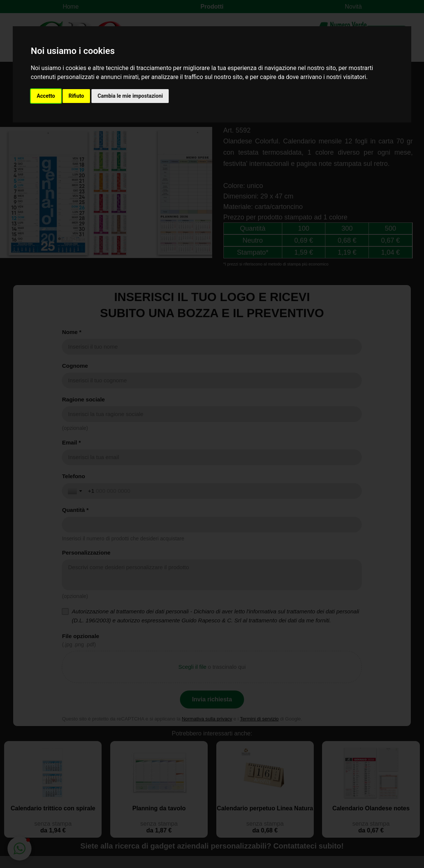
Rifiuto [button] (76, 96)
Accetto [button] (46, 96)
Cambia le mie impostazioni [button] (130, 96)
